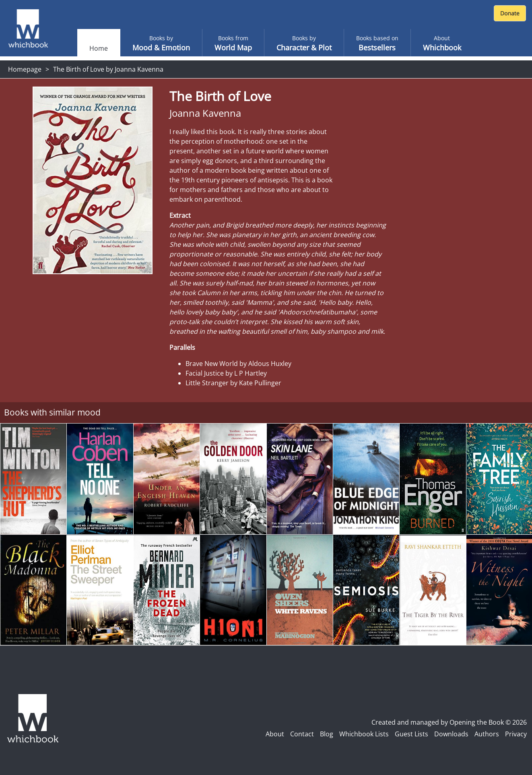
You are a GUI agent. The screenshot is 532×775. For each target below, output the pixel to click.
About (275, 734)
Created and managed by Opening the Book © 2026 (449, 722)
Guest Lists (411, 734)
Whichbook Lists (364, 734)
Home (99, 48)
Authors (487, 734)
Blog (327, 734)
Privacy (516, 734)
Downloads (451, 734)
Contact (302, 734)
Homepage (25, 69)
